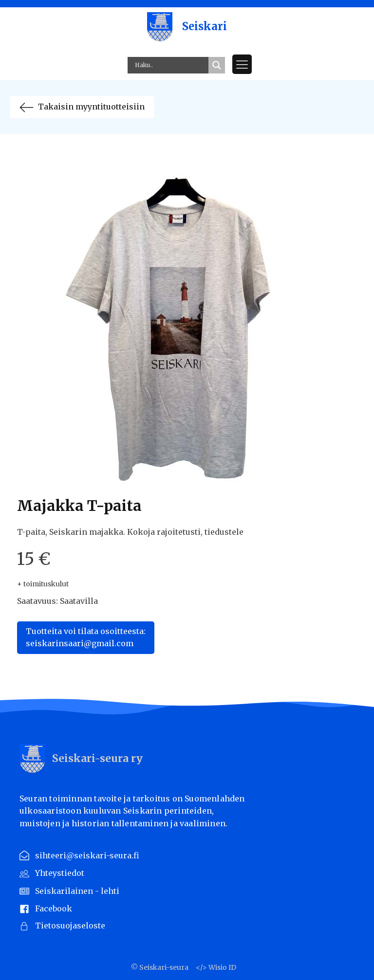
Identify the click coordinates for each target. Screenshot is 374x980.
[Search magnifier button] (217, 65)
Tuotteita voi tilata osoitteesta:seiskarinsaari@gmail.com (86, 637)
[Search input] (170, 65)
